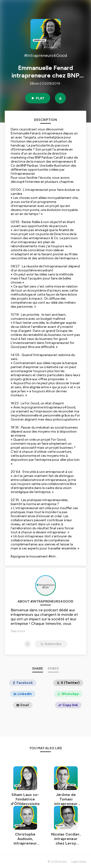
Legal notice (79, 862)
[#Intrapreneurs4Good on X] (28, 644)
